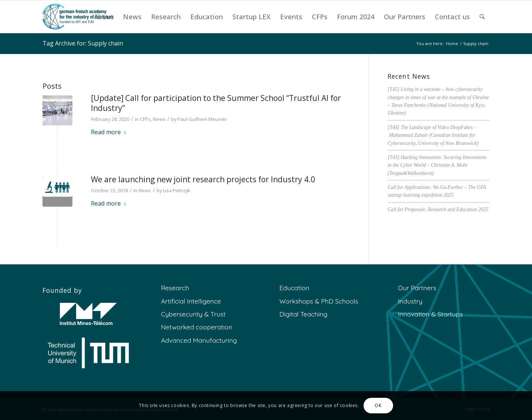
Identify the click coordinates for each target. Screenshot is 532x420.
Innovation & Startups (430, 314)
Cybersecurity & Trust (193, 314)
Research (175, 288)
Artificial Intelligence (191, 301)
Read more (109, 132)
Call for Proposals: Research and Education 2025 (438, 209)
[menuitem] (104, 17)
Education (294, 288)
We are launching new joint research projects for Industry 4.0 (203, 179)
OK (378, 405)
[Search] (482, 17)
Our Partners (417, 288)
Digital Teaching (303, 314)
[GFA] (78, 17)
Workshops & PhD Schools (319, 301)
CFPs (145, 119)
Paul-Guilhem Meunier (202, 119)
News (159, 119)
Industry (410, 301)
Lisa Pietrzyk (177, 190)
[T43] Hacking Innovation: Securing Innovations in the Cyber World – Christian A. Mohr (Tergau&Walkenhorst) (437, 165)
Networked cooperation (197, 327)
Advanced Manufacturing (199, 340)
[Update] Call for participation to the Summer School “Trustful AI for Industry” (216, 103)
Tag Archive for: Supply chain (83, 43)
